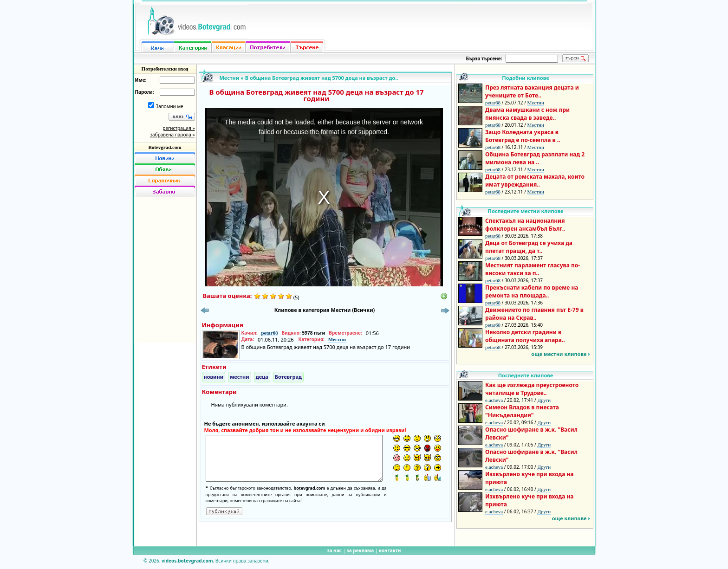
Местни (230, 78)
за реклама (361, 550)
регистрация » (179, 128)
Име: (141, 80)
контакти (390, 550)
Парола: (145, 92)
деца (262, 377)
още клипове (569, 518)
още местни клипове (559, 354)
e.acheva (494, 400)
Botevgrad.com (165, 147)
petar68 (269, 333)
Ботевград (288, 377)
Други (544, 400)
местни (240, 377)
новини (214, 377)
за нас (334, 550)
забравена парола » (172, 135)
